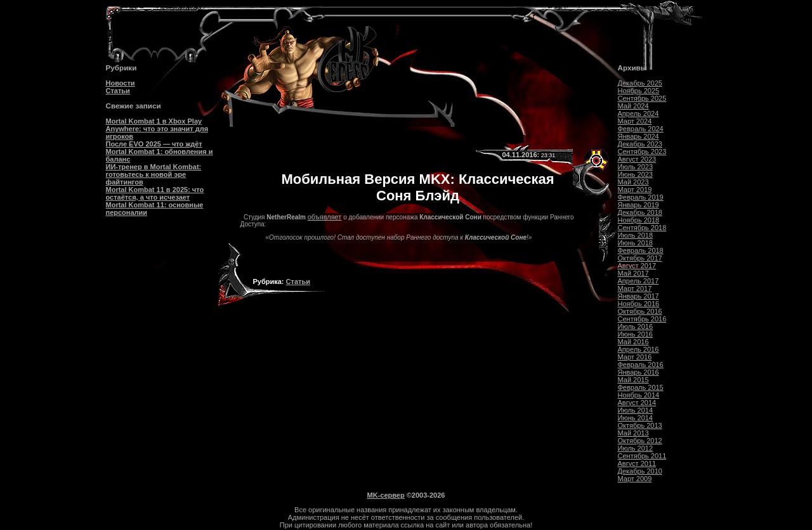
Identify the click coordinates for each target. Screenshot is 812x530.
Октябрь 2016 (640, 311)
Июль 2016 (636, 326)
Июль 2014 (636, 410)
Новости (121, 83)
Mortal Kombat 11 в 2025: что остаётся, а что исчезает (155, 193)
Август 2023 (637, 159)
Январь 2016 (638, 372)
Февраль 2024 (641, 129)
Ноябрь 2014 (639, 395)
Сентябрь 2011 (642, 456)
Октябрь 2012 (640, 441)
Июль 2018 (636, 235)
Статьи (118, 91)
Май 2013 (633, 433)
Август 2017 (637, 266)
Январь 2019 (638, 205)
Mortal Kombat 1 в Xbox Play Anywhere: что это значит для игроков (157, 129)
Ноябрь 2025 (639, 91)
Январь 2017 (638, 296)
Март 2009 (635, 479)
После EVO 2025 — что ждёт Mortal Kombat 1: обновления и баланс (160, 152)
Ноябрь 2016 (639, 304)
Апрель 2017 (638, 281)
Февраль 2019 (641, 197)
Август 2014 (637, 403)
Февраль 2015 (641, 387)
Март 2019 (635, 190)
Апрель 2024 (638, 113)
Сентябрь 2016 (642, 319)
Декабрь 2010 (640, 471)
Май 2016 (633, 342)
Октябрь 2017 (640, 258)
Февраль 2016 (641, 365)
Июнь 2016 (636, 334)
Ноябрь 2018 (639, 220)
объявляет (325, 217)
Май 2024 (633, 106)
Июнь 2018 (636, 243)
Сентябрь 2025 (642, 98)
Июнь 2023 (636, 174)
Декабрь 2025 (640, 83)
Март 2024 (635, 121)
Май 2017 (633, 273)
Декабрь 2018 (640, 212)
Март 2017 (635, 288)
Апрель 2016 (638, 349)
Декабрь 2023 (640, 144)
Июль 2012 (636, 448)
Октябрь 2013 (640, 425)
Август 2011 (637, 463)
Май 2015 (633, 380)
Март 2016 (635, 357)
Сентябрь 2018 (642, 228)
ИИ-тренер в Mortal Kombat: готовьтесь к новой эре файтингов (154, 174)
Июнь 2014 (636, 418)
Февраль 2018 (641, 250)
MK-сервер (386, 495)
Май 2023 (633, 182)
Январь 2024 (638, 136)
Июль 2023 (636, 167)
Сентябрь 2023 (642, 152)
